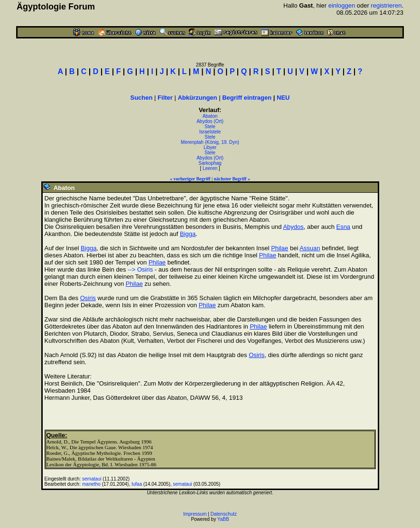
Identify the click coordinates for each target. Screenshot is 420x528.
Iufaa (137, 484)
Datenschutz (224, 514)
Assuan (310, 248)
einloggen (342, 5)
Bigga (188, 234)
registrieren (386, 5)
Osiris (88, 298)
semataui (92, 479)
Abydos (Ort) (210, 121)
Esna (343, 227)
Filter (165, 98)
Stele (210, 127)
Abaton (210, 116)
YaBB (223, 519)
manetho (91, 484)
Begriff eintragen (247, 98)
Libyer (210, 147)
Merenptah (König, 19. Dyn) (210, 142)
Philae (280, 248)
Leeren (210, 168)
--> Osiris (140, 269)
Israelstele (210, 132)
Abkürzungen (197, 98)
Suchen (142, 98)
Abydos (293, 227)
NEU (283, 98)
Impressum (195, 514)
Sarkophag (210, 163)
